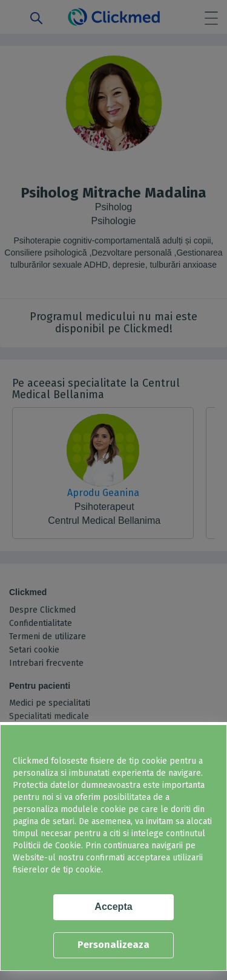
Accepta (113, 907)
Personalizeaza (113, 945)
